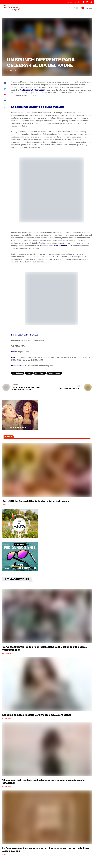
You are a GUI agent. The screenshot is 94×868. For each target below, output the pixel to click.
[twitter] (87, 2)
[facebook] (84, 2)
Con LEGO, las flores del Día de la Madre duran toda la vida (36, 501)
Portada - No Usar (54, 373)
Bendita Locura (18, 373)
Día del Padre (40, 373)
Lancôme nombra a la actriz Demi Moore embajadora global (37, 715)
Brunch (29, 373)
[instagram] (91, 2)
